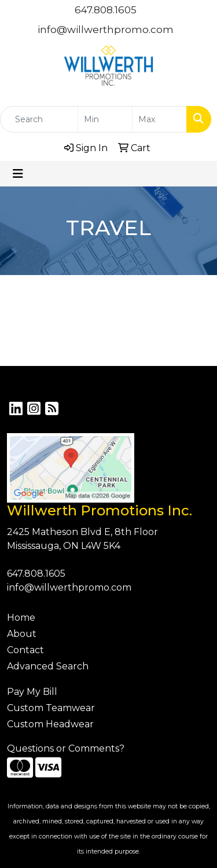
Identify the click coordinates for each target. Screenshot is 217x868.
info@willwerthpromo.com (106, 30)
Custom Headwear (50, 724)
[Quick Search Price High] (159, 119)
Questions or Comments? (66, 748)
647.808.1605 (106, 10)
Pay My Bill (32, 692)
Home (21, 618)
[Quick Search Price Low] (105, 119)
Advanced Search (48, 666)
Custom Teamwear (51, 708)
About (22, 634)
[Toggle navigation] (18, 174)
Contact (25, 650)
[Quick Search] (39, 119)
